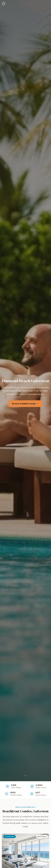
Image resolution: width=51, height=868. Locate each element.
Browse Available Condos (26, 404)
